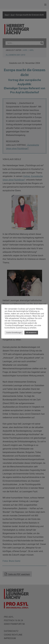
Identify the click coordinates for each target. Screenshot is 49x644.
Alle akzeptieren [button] (31, 333)
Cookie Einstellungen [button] (14, 333)
